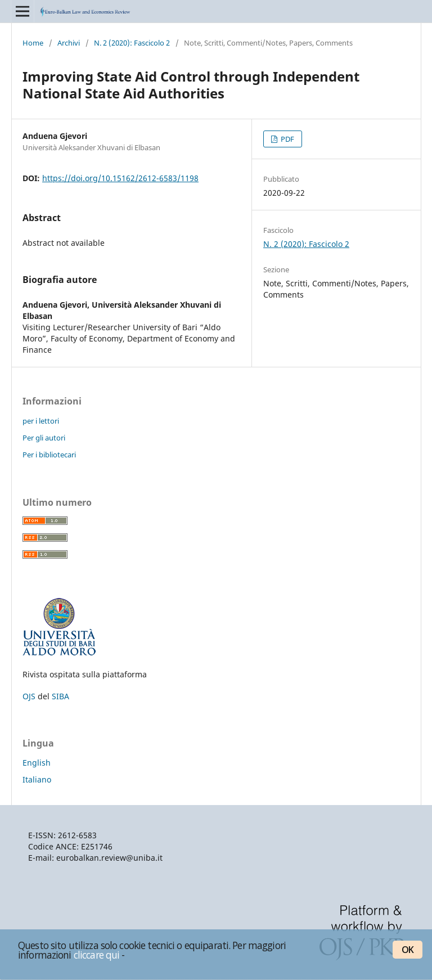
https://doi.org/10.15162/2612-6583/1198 (120, 178)
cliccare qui (97, 955)
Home (33, 43)
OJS (29, 696)
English (37, 763)
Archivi (69, 43)
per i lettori (41, 421)
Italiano (37, 779)
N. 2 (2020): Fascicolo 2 (132, 43)
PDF (287, 139)
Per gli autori (44, 438)
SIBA (60, 696)
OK (408, 950)
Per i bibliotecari (49, 455)
